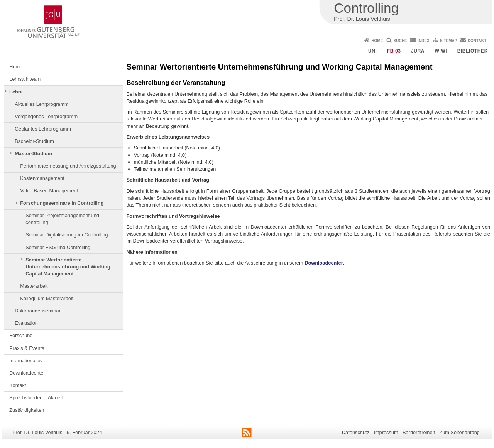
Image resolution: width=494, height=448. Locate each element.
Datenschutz (356, 432)
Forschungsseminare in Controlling (62, 203)
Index (424, 41)
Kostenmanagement (42, 178)
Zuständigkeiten (27, 410)
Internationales (25, 361)
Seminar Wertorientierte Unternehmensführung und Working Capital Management (68, 267)
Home (377, 41)
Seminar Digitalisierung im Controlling (67, 235)
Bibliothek (473, 51)
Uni (372, 51)
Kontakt (477, 41)
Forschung (21, 335)
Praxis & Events (27, 348)
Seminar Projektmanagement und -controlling (64, 219)
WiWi (441, 51)
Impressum (386, 432)
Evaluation (26, 323)
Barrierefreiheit (419, 432)
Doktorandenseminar (38, 311)
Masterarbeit (34, 286)
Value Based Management (49, 191)
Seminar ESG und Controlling (58, 247)
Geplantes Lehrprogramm (43, 129)
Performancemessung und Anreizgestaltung (68, 166)
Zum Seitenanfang (459, 432)
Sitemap (448, 41)
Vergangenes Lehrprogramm (46, 116)
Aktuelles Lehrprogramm (41, 104)
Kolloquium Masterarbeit (47, 298)
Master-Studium (33, 154)
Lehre (16, 92)
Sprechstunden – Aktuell (36, 398)
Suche (400, 41)
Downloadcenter (27, 373)
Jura (418, 51)
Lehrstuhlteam (25, 79)
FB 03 (394, 51)
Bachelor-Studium (34, 141)
